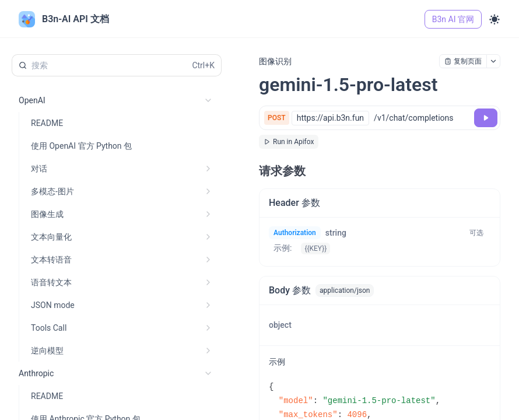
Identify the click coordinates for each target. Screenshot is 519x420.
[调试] (486, 118)
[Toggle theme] (495, 19)
